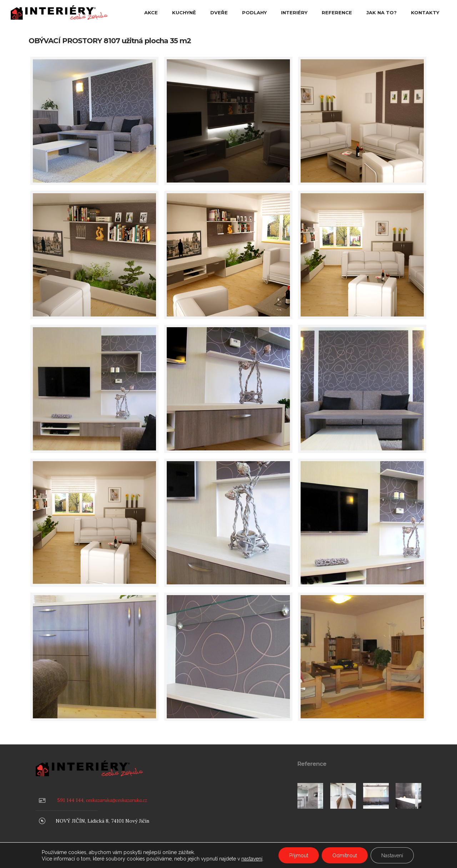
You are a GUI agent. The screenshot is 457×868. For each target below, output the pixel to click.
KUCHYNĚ (184, 13)
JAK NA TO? (381, 13)
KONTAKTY (425, 13)
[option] (310, 796)
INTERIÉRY (294, 13)
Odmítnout (345, 855)
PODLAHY (254, 13)
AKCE (151, 13)
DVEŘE (219, 13)
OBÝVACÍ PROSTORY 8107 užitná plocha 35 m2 (110, 41)
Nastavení (392, 855)
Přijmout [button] (299, 855)
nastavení (252, 859)
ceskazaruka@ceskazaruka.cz (117, 800)
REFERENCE (337, 13)
